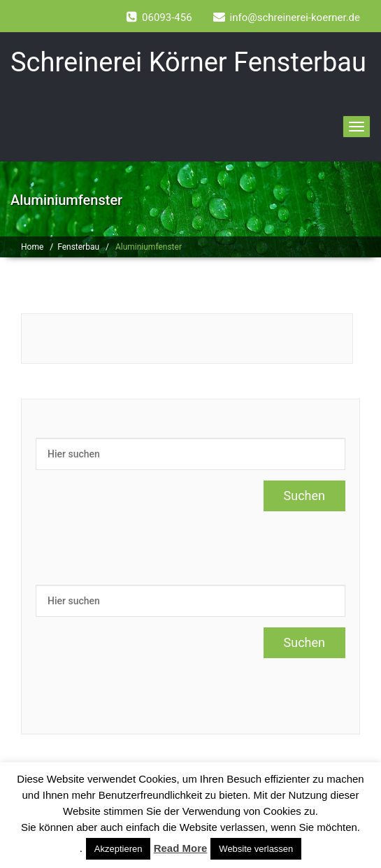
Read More (181, 848)
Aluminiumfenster (149, 247)
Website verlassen (256, 849)
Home (32, 247)
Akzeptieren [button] (118, 849)
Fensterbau (78, 247)
